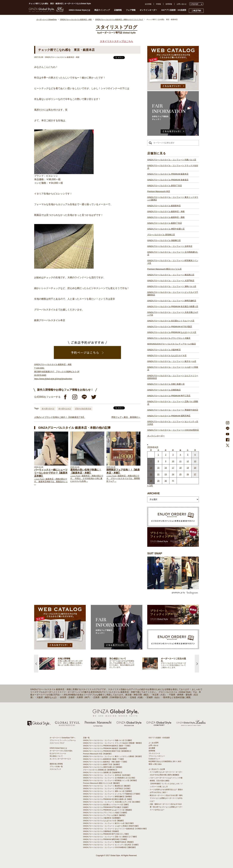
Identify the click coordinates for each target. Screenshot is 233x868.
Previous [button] (36, 664)
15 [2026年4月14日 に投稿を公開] (158, 468)
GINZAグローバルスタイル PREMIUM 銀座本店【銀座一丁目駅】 (107, 746)
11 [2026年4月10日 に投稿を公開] (180, 461)
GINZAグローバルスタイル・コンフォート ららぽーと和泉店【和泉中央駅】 (111, 826)
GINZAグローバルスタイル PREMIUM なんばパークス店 (172, 332)
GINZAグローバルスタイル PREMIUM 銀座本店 (168, 174)
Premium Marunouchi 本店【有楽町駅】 (98, 754)
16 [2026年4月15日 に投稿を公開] (166, 468)
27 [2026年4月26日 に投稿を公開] (195, 474)
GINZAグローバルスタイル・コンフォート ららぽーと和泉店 (173, 368)
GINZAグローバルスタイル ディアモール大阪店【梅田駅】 (105, 815)
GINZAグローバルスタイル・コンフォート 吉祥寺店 (170, 246)
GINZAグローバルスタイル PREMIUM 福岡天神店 (169, 416)
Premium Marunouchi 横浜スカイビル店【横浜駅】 (102, 783)
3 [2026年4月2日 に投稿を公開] (173, 455)
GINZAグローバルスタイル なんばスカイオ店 (167, 356)
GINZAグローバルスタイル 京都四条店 (164, 390)
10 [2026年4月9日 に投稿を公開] (173, 461)
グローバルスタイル (83, 409)
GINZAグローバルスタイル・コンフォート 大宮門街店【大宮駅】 (107, 788)
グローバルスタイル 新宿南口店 (161, 235)
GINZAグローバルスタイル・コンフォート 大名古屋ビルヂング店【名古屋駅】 (112, 802)
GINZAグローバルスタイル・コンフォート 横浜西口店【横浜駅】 (107, 786)
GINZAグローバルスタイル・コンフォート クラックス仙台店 (173, 167)
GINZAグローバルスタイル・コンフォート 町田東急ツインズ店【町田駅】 (110, 780)
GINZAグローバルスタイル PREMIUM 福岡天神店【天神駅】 (105, 839)
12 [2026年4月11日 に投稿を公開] (188, 461)
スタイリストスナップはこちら (116, 41)
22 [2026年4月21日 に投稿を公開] (158, 474)
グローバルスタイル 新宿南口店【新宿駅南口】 (100, 770)
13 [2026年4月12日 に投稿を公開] (195, 461)
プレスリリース (154, 753)
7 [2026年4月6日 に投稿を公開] (151, 461)
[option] (65, 664)
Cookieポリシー (154, 759)
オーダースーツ (48, 409)
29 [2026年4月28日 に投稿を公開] (158, 481)
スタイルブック (55, 769)
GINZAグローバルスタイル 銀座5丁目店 (165, 223)
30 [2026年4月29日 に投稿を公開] (166, 481)
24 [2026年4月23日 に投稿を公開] (173, 474)
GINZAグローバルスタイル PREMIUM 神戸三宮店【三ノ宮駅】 (106, 834)
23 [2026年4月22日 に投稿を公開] (166, 474)
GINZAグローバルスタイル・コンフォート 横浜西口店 (171, 275)
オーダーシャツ (65, 409)
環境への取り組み (155, 764)
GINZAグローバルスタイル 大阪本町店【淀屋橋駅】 (102, 818)
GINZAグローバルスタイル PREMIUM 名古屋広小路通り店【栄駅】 (108, 799)
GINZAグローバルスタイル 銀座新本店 (164, 206)
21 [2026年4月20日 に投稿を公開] (151, 474)
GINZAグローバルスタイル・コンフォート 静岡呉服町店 (172, 301)
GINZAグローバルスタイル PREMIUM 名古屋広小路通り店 (173, 306)
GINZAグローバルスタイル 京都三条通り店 (166, 384)
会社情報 (148, 4)
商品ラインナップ (102, 10)
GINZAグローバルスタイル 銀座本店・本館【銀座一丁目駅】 (105, 762)
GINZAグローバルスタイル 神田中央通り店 (166, 229)
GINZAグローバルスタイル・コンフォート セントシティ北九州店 (173, 423)
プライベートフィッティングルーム (63, 740)
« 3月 (150, 486)
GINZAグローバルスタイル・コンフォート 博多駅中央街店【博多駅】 (109, 842)
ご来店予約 (196, 11)
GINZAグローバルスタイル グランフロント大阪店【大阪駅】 (105, 813)
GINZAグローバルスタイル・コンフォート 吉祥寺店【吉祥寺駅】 (107, 775)
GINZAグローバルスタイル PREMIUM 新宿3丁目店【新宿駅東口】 (108, 751)
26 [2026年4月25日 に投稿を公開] (188, 474)
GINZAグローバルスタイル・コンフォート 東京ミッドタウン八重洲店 (173, 199)
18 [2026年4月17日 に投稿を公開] (180, 468)
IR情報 (158, 4)
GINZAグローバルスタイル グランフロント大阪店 (169, 338)
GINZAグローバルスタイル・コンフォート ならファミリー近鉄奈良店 (173, 377)
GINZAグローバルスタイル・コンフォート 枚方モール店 (172, 361)
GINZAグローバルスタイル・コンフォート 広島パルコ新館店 (173, 403)
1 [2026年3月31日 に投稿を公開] (158, 455)
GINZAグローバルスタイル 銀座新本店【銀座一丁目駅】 (104, 759)
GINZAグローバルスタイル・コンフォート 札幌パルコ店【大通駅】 (108, 740)
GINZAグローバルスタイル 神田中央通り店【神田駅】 (103, 767)
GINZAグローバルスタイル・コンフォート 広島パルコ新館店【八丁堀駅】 (110, 837)
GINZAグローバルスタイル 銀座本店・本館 (166, 211)
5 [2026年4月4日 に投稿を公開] (188, 455)
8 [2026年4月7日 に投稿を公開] (158, 461)
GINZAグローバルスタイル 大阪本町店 (164, 350)
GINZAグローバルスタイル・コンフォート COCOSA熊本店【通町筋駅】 (110, 847)
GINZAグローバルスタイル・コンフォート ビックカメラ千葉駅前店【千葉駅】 (112, 794)
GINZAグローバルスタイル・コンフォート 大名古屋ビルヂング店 (173, 314)
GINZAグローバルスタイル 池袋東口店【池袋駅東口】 (103, 772)
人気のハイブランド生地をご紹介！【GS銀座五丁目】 (60, 417)
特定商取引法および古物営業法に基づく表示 (165, 761)
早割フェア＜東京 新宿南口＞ (126, 417)
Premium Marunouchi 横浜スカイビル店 (164, 269)
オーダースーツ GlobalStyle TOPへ (62, 738)
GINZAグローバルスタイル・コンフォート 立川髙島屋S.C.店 (173, 253)
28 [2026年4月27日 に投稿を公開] (151, 481)
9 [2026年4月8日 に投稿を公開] (166, 461)
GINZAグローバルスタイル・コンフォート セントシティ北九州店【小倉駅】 (111, 845)
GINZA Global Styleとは (80, 10)
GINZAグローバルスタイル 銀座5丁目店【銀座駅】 (102, 764)
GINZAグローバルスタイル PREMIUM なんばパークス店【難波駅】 (108, 810)
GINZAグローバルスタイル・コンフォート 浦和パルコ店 (172, 286)
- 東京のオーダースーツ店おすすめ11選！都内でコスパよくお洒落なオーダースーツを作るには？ (166, 798)
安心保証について (56, 756)
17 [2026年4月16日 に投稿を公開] (173, 468)
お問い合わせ (182, 4)
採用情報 (169, 4)
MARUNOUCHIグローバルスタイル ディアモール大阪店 (172, 344)
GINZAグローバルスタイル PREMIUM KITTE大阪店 (170, 327)
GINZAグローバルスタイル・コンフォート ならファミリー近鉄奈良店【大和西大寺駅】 (115, 829)
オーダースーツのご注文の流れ (61, 751)
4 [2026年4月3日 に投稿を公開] (180, 455)
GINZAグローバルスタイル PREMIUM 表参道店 (168, 180)
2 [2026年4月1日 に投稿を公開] (166, 455)
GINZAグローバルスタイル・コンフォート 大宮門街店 (171, 281)
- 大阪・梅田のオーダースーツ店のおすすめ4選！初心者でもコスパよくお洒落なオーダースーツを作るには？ (166, 807)
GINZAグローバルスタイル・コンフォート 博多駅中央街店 (173, 410)
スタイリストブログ (57, 743)
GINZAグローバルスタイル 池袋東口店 (164, 240)
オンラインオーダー (148, 10)
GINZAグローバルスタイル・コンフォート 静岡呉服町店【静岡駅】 (108, 796)
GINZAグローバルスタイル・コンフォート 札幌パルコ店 (172, 160)
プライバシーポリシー (157, 756)
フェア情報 (131, 10)
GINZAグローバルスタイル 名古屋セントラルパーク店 (171, 321)
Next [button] (197, 664)
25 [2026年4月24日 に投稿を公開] (180, 474)
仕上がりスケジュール (58, 753)
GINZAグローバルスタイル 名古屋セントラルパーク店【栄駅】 (106, 805)
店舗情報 (118, 10)
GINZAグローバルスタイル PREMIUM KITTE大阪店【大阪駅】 (106, 807)
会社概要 (152, 748)
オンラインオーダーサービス (60, 759)
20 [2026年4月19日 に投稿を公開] (195, 468)
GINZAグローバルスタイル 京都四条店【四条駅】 (101, 831)
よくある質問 (154, 743)
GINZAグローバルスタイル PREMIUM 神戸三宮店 (169, 396)
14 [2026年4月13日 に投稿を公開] (151, 468)
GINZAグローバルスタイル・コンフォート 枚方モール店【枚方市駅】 (109, 823)
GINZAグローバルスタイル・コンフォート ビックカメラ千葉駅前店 (173, 294)
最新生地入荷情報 (56, 764)
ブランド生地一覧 (56, 766)
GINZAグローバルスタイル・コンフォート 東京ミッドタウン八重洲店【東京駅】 (113, 756)
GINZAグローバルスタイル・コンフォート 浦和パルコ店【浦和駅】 (108, 791)
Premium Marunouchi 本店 (159, 191)
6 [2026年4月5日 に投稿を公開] (195, 455)
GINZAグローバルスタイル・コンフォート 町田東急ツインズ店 (173, 262)
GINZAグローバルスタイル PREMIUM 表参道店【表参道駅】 (105, 748)
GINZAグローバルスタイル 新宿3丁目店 (165, 186)
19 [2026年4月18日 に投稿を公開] (188, 468)
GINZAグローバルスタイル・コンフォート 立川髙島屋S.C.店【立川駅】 (109, 778)
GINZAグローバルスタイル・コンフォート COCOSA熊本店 (173, 430)
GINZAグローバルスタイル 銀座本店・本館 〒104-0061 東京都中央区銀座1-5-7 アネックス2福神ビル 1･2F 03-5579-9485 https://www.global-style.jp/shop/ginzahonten (57, 372)
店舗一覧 (86, 738)
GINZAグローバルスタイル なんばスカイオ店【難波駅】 (104, 821)
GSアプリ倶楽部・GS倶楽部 (174, 10)
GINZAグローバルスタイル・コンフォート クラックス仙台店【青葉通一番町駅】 (113, 743)
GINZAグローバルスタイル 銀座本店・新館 (166, 217)
